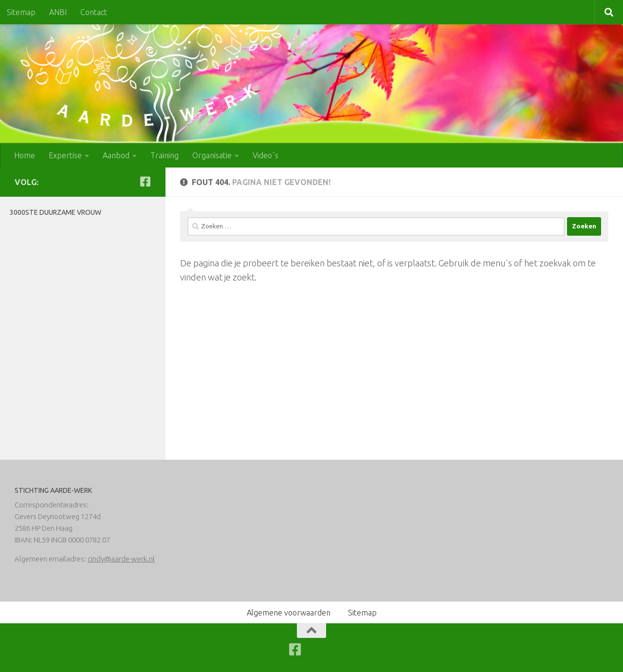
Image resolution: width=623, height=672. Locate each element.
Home (25, 155)
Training (165, 155)
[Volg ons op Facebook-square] (145, 182)
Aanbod (116, 155)
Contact (94, 12)
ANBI (58, 12)
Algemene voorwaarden (289, 613)
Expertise (65, 155)
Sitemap (21, 12)
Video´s (266, 155)
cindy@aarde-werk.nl (121, 559)
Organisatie (212, 155)
